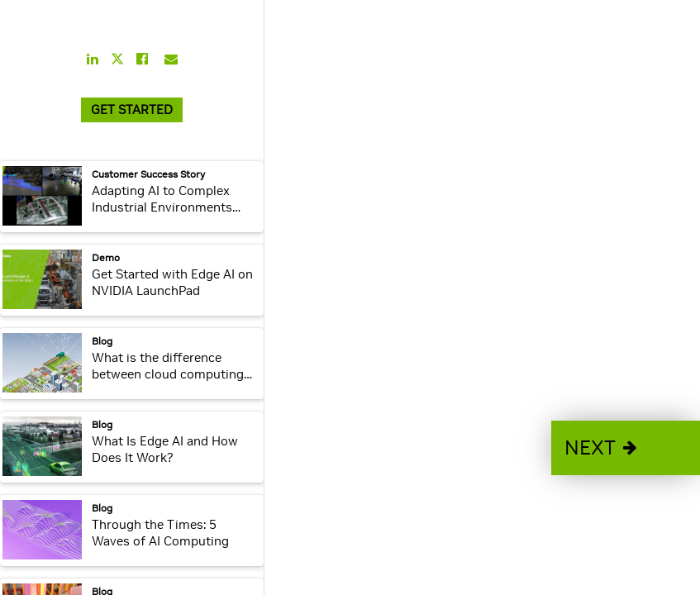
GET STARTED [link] (132, 109)
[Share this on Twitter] (117, 59)
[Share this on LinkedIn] (93, 59)
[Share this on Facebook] (142, 59)
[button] (626, 448)
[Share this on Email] (171, 59)
